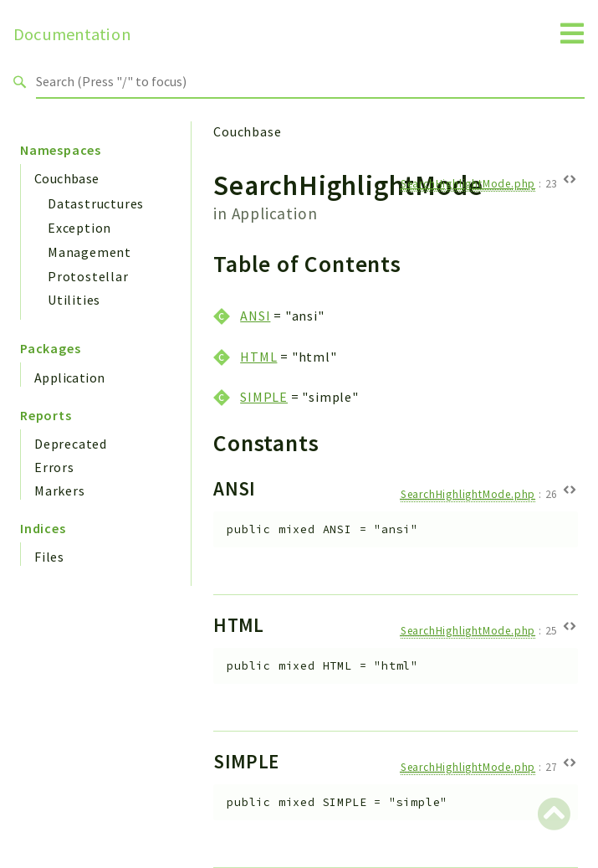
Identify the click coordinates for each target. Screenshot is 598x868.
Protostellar (88, 276)
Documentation (72, 34)
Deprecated (71, 444)
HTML (258, 357)
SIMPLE (264, 397)
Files (49, 557)
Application (69, 378)
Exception (79, 228)
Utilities (74, 300)
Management (89, 252)
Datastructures (96, 203)
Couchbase (67, 178)
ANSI (255, 316)
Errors (54, 467)
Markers (60, 490)
